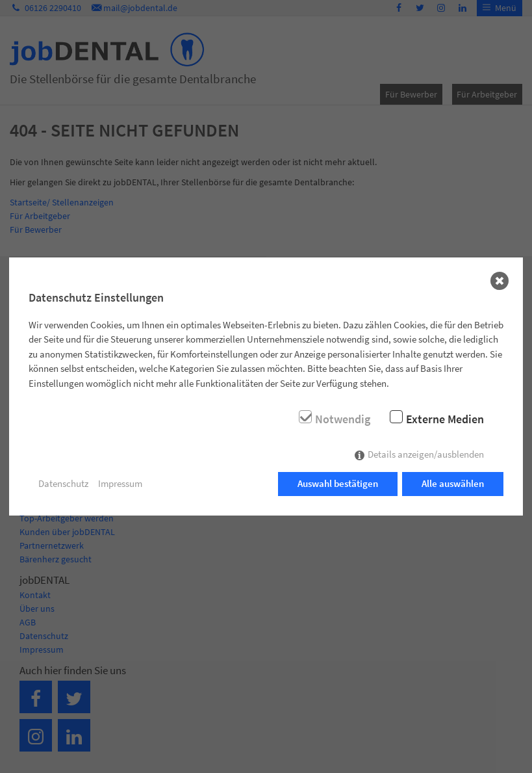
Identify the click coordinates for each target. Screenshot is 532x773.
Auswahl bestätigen (338, 483)
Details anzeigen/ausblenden (426, 454)
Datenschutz (63, 483)
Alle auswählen (453, 483)
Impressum (120, 483)
